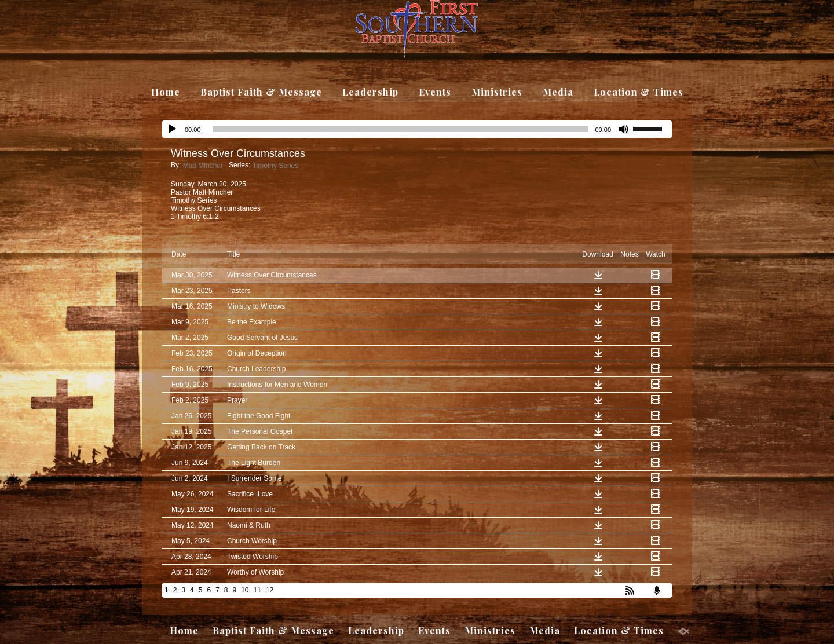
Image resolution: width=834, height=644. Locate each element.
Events (435, 92)
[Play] (172, 129)
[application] (417, 129)
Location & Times (639, 92)
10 (245, 590)
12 (270, 590)
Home (166, 92)
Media (558, 92)
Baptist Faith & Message (261, 92)
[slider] (652, 128)
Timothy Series (276, 166)
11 (257, 590)
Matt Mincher (203, 166)
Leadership (370, 92)
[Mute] (624, 129)
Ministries (497, 92)
